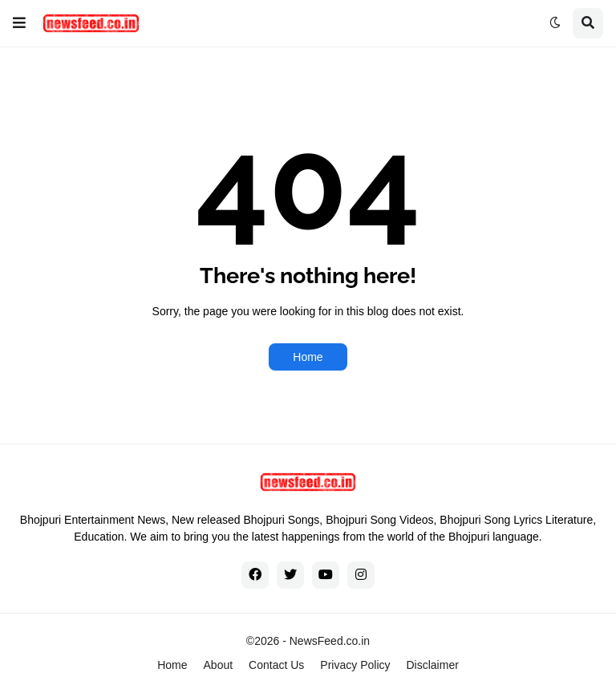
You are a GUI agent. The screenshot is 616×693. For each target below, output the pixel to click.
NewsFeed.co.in (330, 641)
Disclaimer (433, 665)
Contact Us (276, 665)
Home (308, 357)
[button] (19, 23)
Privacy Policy (355, 665)
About (219, 665)
